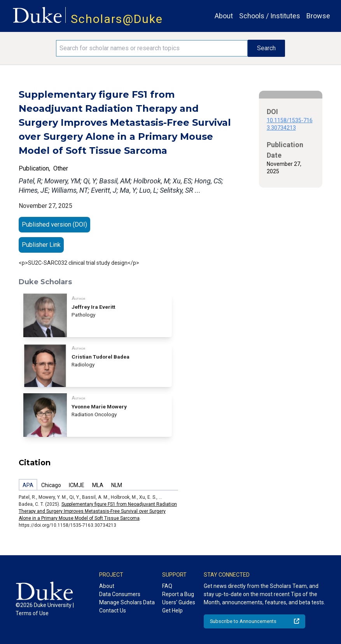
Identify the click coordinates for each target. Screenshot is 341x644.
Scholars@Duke (117, 19)
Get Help (172, 611)
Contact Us (113, 611)
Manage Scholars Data (127, 602)
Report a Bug (178, 594)
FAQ (167, 586)
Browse (318, 16)
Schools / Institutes (270, 16)
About (224, 16)
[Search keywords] (152, 48)
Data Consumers (120, 594)
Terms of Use (32, 613)
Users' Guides (179, 602)
